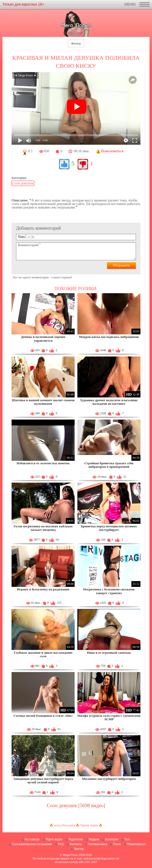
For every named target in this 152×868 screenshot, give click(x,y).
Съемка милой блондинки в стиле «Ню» (43, 716)
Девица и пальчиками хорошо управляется (43, 339)
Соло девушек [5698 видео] (76, 805)
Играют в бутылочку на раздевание (43, 589)
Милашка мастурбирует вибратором (109, 779)
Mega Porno (70, 855)
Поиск (117, 844)
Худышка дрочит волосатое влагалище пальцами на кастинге (109, 402)
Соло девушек (23, 183)
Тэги (127, 839)
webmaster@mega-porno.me (101, 858)
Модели (94, 839)
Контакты (76, 844)
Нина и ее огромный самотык (109, 653)
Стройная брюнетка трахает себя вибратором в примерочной (109, 465)
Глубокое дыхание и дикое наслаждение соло (43, 654)
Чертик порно (89, 825)
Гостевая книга (97, 844)
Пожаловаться (136, 844)
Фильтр (76, 43)
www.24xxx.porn (64, 825)
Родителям (76, 839)
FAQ (61, 844)
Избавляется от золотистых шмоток (43, 463)
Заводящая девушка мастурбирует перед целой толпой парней (43, 780)
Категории (112, 839)
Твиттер (79, 849)
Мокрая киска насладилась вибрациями (109, 337)
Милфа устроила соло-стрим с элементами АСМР (109, 717)
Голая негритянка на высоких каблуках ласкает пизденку (43, 528)
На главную (32, 839)
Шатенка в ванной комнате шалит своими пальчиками (43, 402)
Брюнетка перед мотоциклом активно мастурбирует (109, 528)
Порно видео (54, 839)
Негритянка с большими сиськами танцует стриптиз (109, 591)
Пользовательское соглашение (32, 844)
